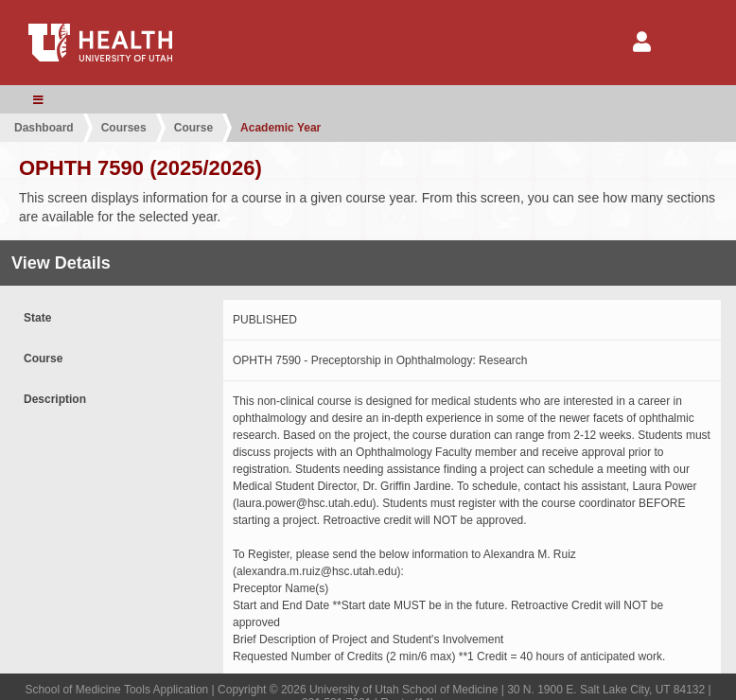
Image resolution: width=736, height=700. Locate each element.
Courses (124, 128)
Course (193, 128)
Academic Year (280, 128)
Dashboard (44, 128)
